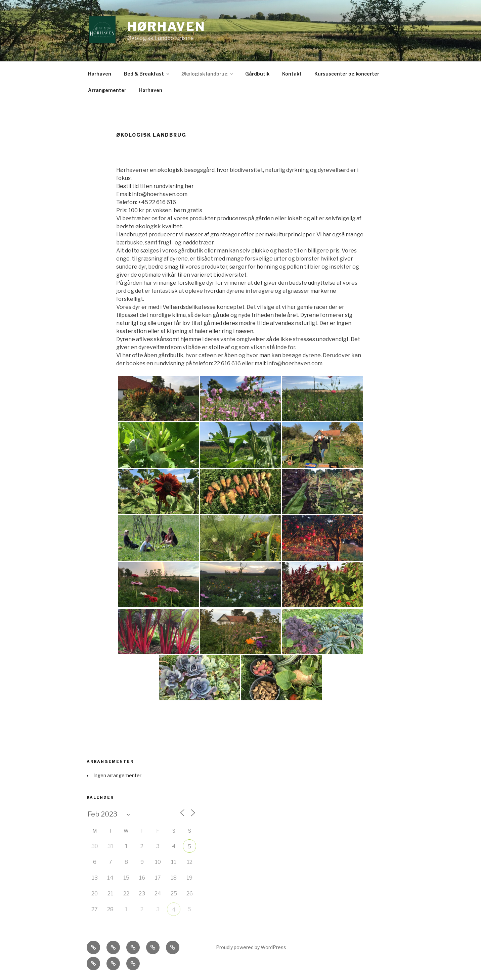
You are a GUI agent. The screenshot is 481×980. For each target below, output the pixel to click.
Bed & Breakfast (147, 74)
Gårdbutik (257, 74)
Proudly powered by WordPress (251, 947)
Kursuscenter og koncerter (347, 74)
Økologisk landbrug (208, 74)
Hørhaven (166, 27)
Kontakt (292, 74)
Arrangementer (107, 90)
